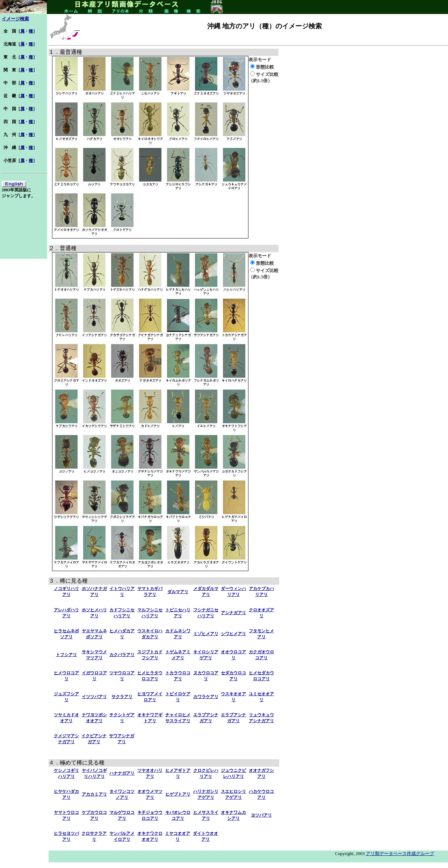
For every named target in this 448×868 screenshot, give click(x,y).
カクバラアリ (122, 655)
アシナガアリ (233, 613)
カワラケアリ (206, 697)
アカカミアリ (94, 794)
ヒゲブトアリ (178, 794)
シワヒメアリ (233, 634)
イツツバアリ (94, 697)
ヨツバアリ (261, 815)
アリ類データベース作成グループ (400, 853)
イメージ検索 (15, 19)
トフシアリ (66, 655)
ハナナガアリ (122, 773)
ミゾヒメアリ (206, 634)
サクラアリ (122, 697)
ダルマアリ (178, 592)
